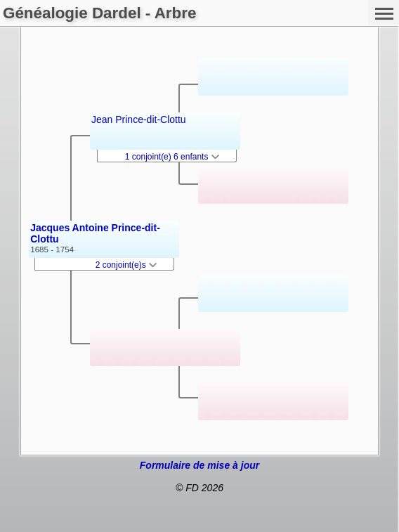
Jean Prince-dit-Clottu (139, 119)
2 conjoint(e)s (126, 265)
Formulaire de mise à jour (199, 465)
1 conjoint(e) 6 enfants (172, 157)
